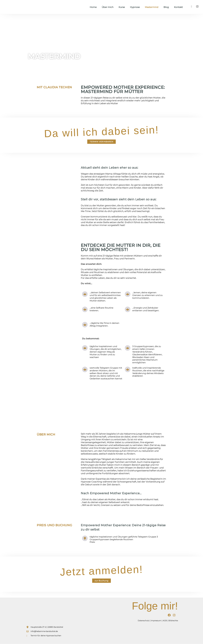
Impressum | (157, 621)
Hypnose (135, 7)
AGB (165, 621)
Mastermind (152, 7)
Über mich (108, 7)
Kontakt (178, 7)
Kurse (122, 7)
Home (93, 7)
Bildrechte (173, 621)
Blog (166, 7)
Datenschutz (144, 621)
